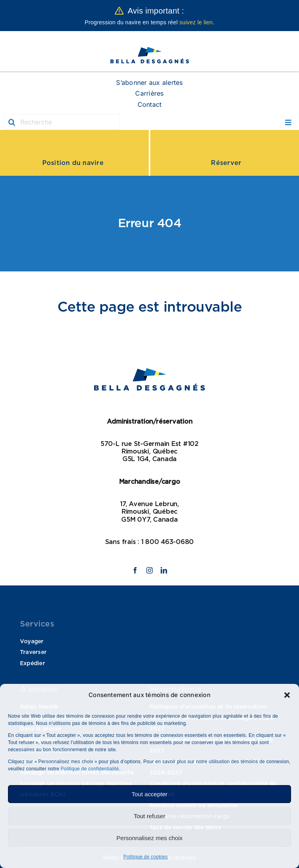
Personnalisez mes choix (149, 838)
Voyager (32, 642)
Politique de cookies (146, 857)
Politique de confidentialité (89, 769)
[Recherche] (62, 122)
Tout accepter (149, 794)
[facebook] (135, 570)
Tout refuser (149, 816)
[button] (287, 695)
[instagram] (149, 570)
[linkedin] (164, 570)
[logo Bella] (150, 50)
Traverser (33, 652)
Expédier (32, 664)
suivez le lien (196, 22)
